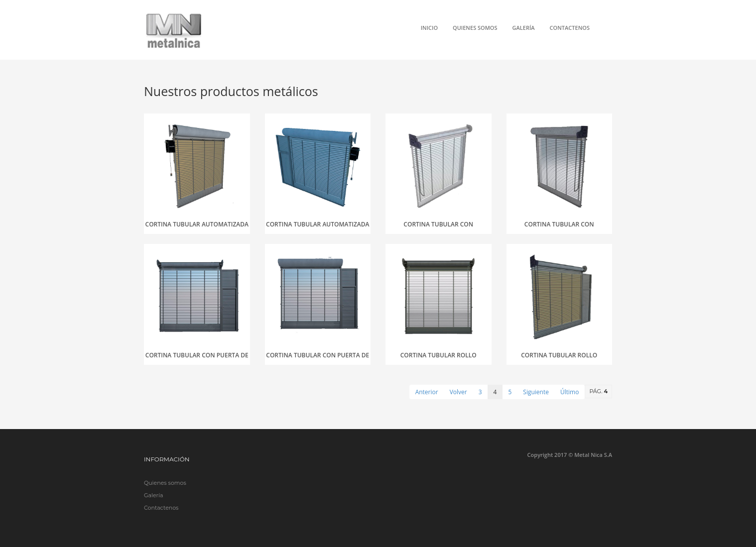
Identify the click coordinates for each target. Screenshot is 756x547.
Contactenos (570, 28)
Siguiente (536, 392)
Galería (524, 28)
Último (569, 392)
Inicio (429, 28)
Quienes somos (475, 28)
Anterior (427, 392)
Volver (458, 392)
